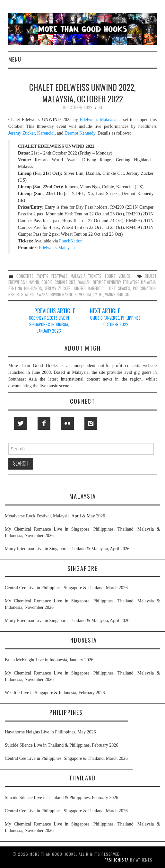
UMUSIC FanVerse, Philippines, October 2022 (116, 321)
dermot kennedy (107, 282)
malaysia (78, 276)
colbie (47, 282)
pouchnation (144, 288)
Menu (15, 59)
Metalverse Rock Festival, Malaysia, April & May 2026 (55, 516)
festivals (60, 276)
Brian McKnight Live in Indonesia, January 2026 (49, 660)
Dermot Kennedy (80, 133)
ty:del (98, 294)
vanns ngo (114, 294)
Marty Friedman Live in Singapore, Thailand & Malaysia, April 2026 (67, 549)
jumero (80, 288)
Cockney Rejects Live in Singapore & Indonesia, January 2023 (49, 324)
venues (124, 276)
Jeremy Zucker (22, 133)
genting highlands (25, 288)
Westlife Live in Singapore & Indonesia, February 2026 (55, 693)
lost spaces (119, 288)
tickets (95, 276)
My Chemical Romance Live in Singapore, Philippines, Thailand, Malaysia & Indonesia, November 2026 (82, 532)
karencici (96, 288)
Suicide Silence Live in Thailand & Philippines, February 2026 (61, 745)
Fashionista (117, 860)
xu (127, 294)
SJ (100, 107)
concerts (25, 276)
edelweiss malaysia (139, 282)
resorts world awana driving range (40, 294)
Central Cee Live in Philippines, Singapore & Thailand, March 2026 (66, 588)
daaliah (84, 282)
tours (110, 276)
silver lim (83, 294)
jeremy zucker (58, 288)
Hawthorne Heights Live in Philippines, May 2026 (50, 732)
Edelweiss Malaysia (98, 120)
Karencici (46, 133)
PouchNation (71, 241)
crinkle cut (65, 282)
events (43, 276)
